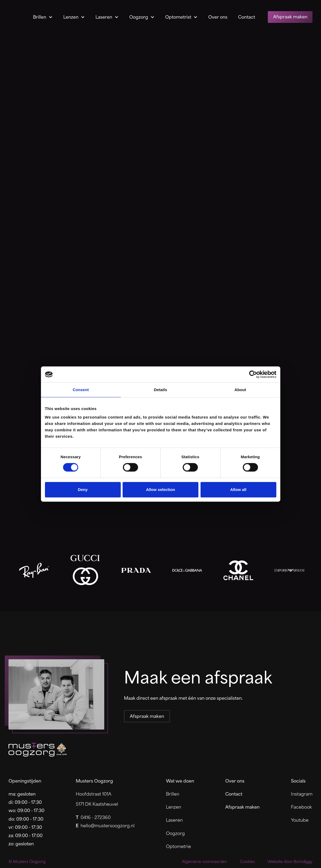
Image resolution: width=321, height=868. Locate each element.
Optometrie (178, 846)
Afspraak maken (290, 16)
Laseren (104, 17)
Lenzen (71, 17)
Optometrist (178, 17)
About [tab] (240, 390)
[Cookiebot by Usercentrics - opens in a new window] (253, 374)
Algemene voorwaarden (205, 861)
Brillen (40, 17)
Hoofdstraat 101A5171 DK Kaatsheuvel (97, 799)
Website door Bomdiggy (290, 861)
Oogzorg (139, 17)
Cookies (247, 861)
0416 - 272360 (93, 817)
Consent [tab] (81, 390)
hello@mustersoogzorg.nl (105, 825)
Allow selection (160, 490)
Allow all (238, 490)
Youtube (300, 820)
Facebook (301, 807)
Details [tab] (161, 390)
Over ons (218, 17)
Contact (247, 17)
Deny (83, 490)
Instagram (302, 794)
